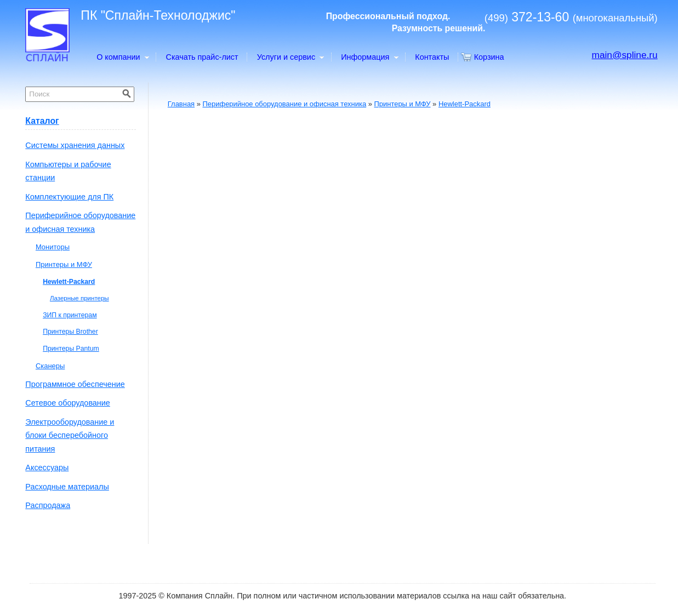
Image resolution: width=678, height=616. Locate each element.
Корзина (489, 57)
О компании (122, 57)
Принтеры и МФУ (403, 104)
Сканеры (50, 366)
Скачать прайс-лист (202, 57)
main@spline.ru (625, 55)
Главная (181, 104)
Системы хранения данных (75, 145)
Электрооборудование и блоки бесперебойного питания (70, 435)
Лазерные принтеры (79, 298)
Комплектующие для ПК (69, 197)
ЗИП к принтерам (70, 315)
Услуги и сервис (290, 57)
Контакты (432, 57)
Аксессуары (47, 467)
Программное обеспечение (75, 384)
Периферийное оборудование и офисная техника (285, 104)
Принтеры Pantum (71, 349)
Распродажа (48, 505)
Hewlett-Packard (465, 104)
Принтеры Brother (70, 332)
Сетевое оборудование (68, 403)
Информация (369, 57)
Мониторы (53, 247)
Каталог (42, 121)
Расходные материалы (67, 487)
